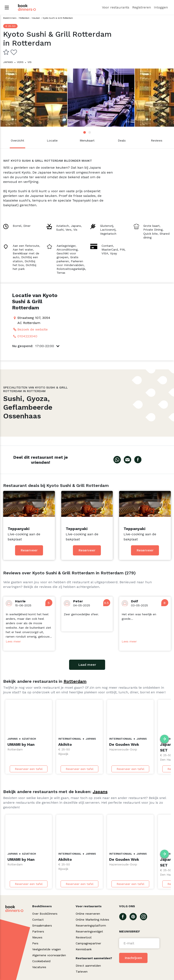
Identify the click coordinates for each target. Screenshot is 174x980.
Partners (38, 931)
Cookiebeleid (41, 961)
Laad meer (87, 665)
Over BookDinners (45, 914)
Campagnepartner (88, 943)
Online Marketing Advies (92, 920)
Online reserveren (88, 914)
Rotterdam (75, 681)
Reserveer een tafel (29, 769)
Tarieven (82, 972)
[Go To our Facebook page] (124, 916)
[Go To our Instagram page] (145, 916)
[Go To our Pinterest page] (135, 916)
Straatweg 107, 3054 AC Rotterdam (34, 320)
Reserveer (29, 550)
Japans (100, 792)
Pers (35, 943)
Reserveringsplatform (91, 925)
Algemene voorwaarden (49, 955)
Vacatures (39, 967)
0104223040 (27, 336)
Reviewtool (84, 937)
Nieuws (37, 937)
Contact (38, 920)
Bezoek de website (33, 329)
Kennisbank (84, 949)
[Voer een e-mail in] (139, 943)
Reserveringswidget (89, 931)
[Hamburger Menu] (7, 8)
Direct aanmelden (88, 966)
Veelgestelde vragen (47, 949)
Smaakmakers (42, 925)
